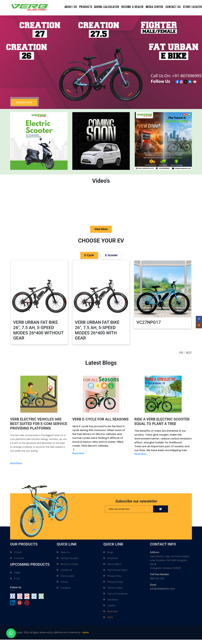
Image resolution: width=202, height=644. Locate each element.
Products (86, 7)
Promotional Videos (117, 575)
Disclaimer (113, 604)
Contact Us (66, 575)
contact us (173, 7)
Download (112, 563)
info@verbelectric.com (162, 593)
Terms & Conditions (117, 598)
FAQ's (110, 622)
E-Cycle (18, 557)
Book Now (113, 616)
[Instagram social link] (199, 325)
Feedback (66, 592)
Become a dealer (132, 7)
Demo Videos (114, 569)
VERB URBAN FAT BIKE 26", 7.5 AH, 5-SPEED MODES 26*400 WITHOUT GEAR (38, 330)
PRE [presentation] (181, 353)
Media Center (155, 7)
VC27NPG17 (149, 322)
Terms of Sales (115, 592)
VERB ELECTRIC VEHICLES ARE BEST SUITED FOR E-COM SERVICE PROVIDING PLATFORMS (37, 426)
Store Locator (68, 580)
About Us (71, 7)
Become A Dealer (70, 569)
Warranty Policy (115, 586)
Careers (111, 610)
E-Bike (17, 577)
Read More (16, 468)
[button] (185, 49)
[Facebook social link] (199, 319)
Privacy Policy (114, 580)
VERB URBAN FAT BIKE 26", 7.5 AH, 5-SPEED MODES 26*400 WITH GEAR (97, 330)
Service (64, 586)
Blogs (110, 557)
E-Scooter (19, 563)
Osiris (85, 637)
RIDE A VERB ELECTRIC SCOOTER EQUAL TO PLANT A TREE (163, 421)
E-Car (17, 583)
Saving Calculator (107, 7)
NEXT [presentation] (189, 353)
